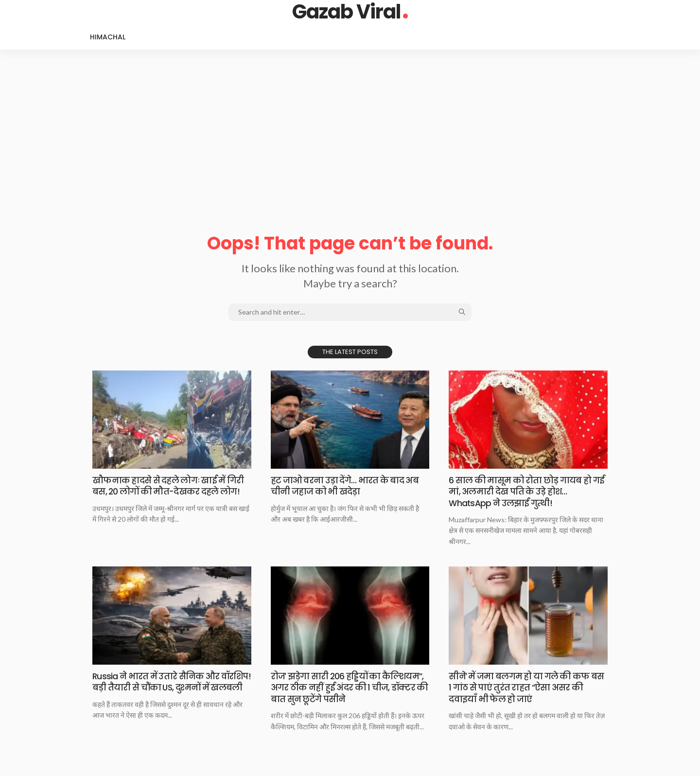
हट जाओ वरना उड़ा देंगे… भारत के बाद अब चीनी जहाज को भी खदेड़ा (348, 486)
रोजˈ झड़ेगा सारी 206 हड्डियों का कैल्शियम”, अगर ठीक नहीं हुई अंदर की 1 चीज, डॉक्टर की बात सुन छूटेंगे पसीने (350, 688)
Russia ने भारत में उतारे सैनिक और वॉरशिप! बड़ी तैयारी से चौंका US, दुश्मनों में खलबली (169, 688)
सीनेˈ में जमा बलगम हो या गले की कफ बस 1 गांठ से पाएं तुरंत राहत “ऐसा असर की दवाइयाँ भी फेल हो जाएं (527, 688)
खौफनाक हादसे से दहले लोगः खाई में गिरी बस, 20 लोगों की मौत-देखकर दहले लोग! (172, 486)
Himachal (108, 37)
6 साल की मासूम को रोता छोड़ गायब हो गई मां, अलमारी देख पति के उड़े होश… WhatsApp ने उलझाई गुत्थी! (523, 492)
